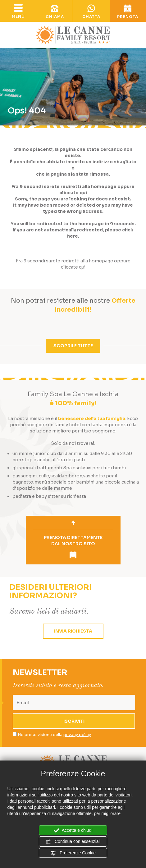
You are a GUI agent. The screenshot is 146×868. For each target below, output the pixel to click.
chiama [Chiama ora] (55, 12)
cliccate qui (73, 193)
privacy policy (77, 735)
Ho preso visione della (54, 735)
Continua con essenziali (73, 842)
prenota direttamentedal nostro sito (73, 546)
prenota (128, 12)
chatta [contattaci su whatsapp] (91, 12)
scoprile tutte (73, 346)
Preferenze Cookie (73, 853)
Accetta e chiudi (73, 831)
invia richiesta (73, 631)
